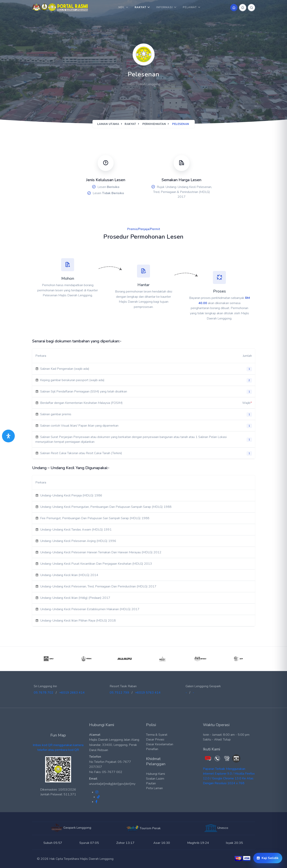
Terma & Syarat (157, 735)
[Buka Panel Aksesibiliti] (8, 436)
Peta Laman (154, 788)
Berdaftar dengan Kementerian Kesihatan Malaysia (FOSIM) (81, 403)
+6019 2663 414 (72, 693)
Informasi (164, 7)
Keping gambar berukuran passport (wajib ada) (72, 380)
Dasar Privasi (155, 739)
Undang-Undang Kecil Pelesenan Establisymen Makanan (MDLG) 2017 (90, 609)
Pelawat (190, 7)
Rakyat (140, 7)
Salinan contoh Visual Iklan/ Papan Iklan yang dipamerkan (79, 426)
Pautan (151, 783)
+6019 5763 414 (148, 693)
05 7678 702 (44, 693)
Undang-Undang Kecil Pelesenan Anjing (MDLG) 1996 (78, 541)
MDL (122, 7)
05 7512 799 (119, 693)
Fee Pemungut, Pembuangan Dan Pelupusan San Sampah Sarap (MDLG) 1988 (95, 518)
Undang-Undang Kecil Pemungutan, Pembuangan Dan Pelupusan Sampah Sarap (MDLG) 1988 (106, 507)
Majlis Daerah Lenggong (97, 859)
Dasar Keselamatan (160, 744)
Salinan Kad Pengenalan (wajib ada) (65, 369)
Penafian (152, 749)
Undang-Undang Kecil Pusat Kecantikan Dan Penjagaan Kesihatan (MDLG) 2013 (96, 564)
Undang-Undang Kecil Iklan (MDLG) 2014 (69, 575)
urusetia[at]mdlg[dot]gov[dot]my (112, 784)
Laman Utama (108, 124)
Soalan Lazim (155, 779)
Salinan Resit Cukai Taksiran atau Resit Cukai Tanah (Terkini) (81, 453)
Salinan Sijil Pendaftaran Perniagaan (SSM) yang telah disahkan (84, 391)
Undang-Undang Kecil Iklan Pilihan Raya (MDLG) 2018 (78, 621)
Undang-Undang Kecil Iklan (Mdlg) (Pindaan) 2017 (75, 598)
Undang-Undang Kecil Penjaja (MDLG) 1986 (71, 495)
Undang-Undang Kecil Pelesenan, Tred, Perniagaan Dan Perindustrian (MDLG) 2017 (98, 586)
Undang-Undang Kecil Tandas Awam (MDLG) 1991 (76, 530)
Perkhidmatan (154, 124)
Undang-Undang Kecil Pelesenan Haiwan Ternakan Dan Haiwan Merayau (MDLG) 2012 (101, 552)
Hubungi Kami (155, 774)
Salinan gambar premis (56, 414)
